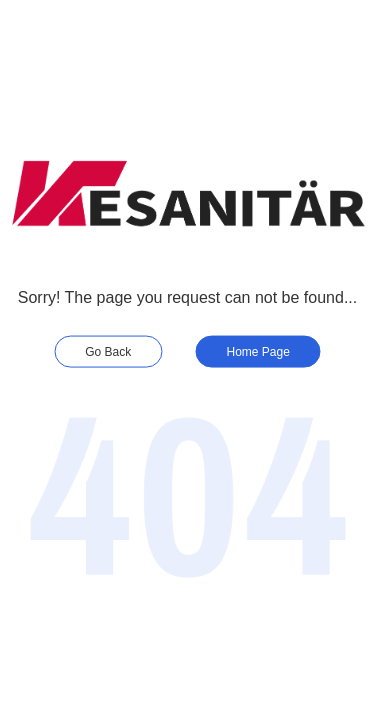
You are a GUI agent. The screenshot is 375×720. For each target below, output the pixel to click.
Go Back (108, 351)
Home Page (258, 351)
